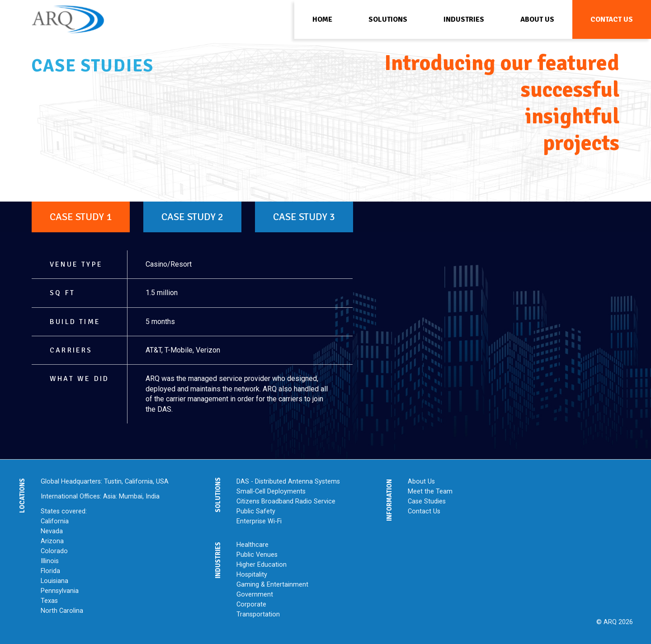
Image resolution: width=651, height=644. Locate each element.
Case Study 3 (304, 217)
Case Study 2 (192, 217)
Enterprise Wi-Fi (259, 521)
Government (255, 595)
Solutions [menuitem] (388, 19)
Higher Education (262, 565)
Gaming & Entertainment (272, 585)
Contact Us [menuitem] (612, 19)
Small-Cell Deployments (271, 491)
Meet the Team (430, 491)
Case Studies (427, 501)
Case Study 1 (81, 217)
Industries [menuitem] (464, 19)
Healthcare (252, 545)
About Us (421, 482)
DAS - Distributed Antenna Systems (288, 482)
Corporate (251, 604)
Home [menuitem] (322, 19)
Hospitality (252, 575)
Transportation (258, 614)
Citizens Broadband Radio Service (286, 501)
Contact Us (424, 511)
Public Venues (257, 555)
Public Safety (256, 511)
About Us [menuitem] (537, 19)
